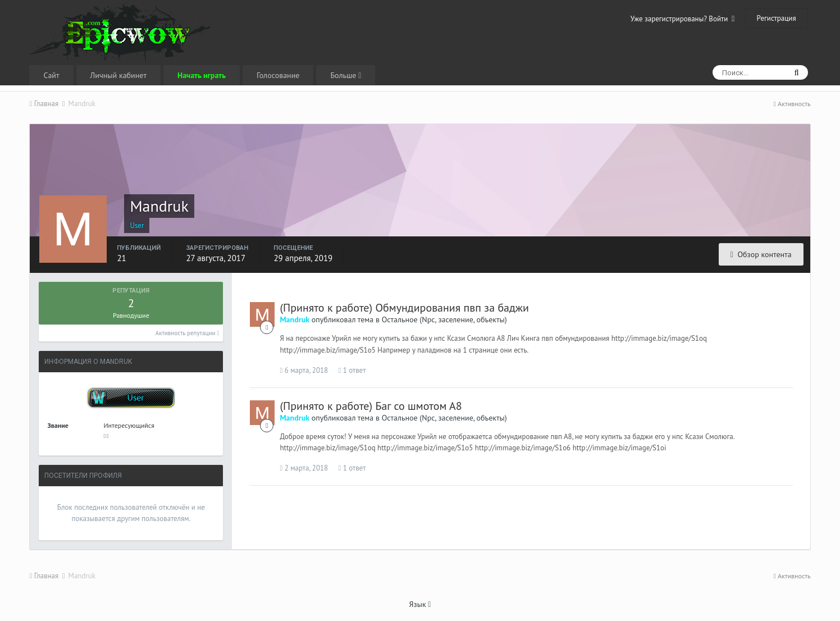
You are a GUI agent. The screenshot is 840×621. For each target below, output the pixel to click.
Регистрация (777, 18)
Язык (420, 604)
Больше (346, 75)
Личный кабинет (118, 75)
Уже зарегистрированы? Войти (683, 19)
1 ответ (352, 370)
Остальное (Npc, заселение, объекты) (444, 319)
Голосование (278, 75)
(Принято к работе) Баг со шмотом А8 (371, 406)
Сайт (51, 75)
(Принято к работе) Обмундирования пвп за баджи (404, 308)
